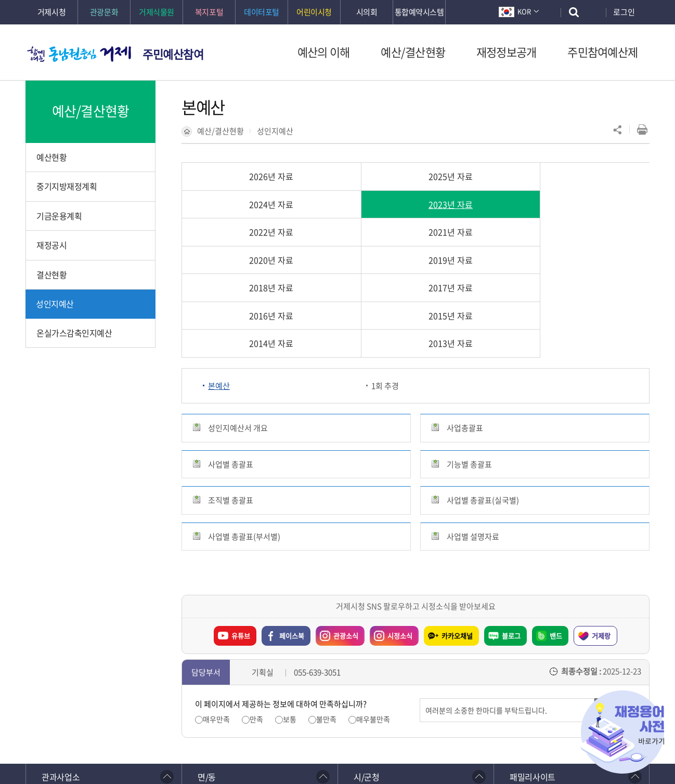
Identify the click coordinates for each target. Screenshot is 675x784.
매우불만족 (373, 609)
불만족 (326, 609)
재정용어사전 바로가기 (623, 732)
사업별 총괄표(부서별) (244, 426)
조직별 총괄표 (231, 390)
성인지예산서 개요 (238, 318)
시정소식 (400, 525)
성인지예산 (275, 131)
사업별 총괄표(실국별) (483, 390)
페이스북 (292, 525)
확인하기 (269, 753)
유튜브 (241, 525)
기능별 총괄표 (469, 354)
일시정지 (109, 696)
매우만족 (216, 609)
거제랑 (601, 525)
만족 (256, 609)
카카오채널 (457, 525)
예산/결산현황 (220, 131)
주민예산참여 (173, 54)
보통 (290, 609)
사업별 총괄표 (231, 354)
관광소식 (346, 525)
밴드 (556, 525)
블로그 (511, 525)
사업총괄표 (465, 318)
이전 (91, 696)
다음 (127, 696)
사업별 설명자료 (473, 426)
